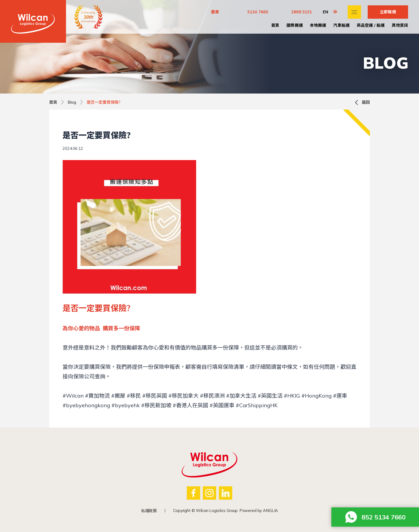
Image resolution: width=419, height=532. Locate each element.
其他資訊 (400, 25)
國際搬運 (295, 25)
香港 (215, 12)
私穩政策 (149, 511)
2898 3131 (302, 12)
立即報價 (388, 12)
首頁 (275, 25)
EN (325, 12)
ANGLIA (270, 510)
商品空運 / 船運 (371, 25)
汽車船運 (341, 25)
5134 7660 (258, 12)
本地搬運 (318, 25)
